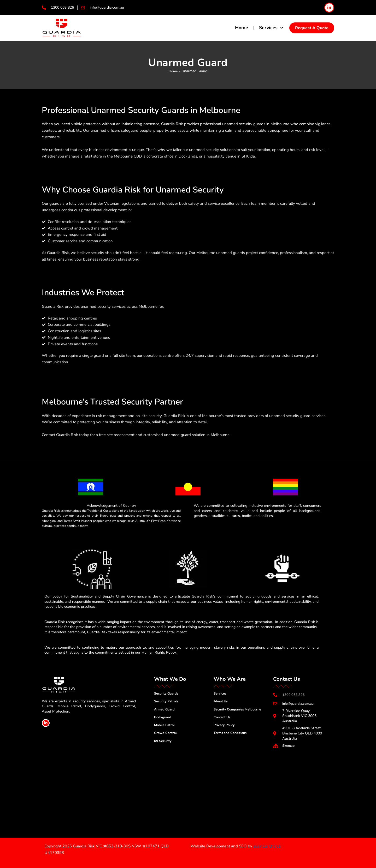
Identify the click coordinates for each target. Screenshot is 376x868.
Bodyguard (163, 718)
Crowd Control (166, 735)
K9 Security (164, 743)
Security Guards (168, 693)
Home (242, 28)
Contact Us (223, 718)
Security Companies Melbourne (240, 710)
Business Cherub (268, 846)
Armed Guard (165, 710)
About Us (221, 701)
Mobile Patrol (165, 726)
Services (271, 28)
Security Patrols (168, 701)
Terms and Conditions (232, 735)
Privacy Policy (225, 726)
